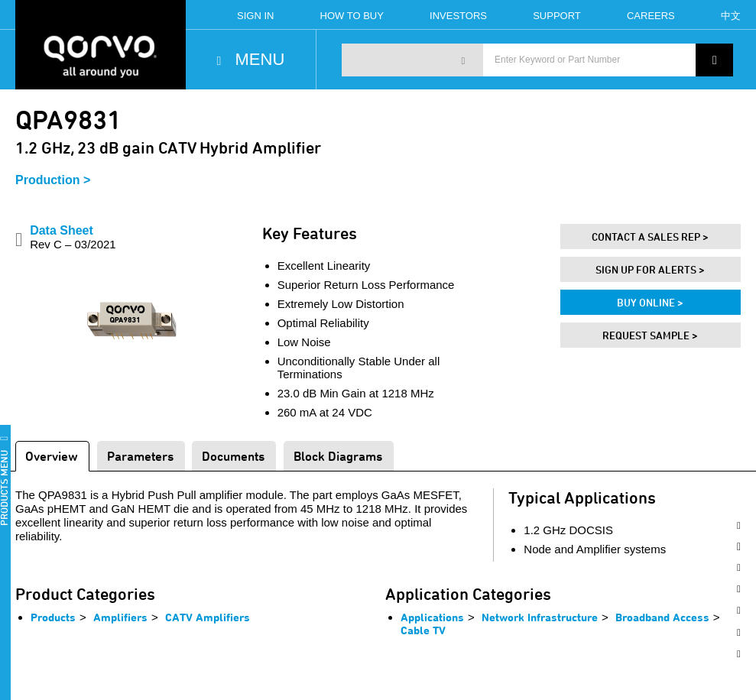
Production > (53, 180)
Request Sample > (650, 335)
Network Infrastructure (540, 617)
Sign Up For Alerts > (650, 269)
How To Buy (352, 16)
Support (557, 16)
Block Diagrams (338, 456)
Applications (432, 617)
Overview (52, 456)
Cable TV (423, 630)
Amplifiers (120, 617)
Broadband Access (662, 617)
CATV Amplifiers (208, 617)
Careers (651, 16)
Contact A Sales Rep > (650, 237)
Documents (233, 456)
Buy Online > (650, 302)
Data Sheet (73, 237)
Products (53, 617)
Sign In (255, 16)
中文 (731, 16)
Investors (458, 16)
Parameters (140, 456)
